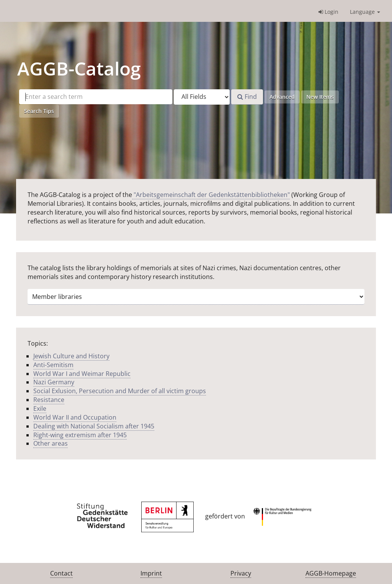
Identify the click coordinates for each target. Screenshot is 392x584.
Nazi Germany (54, 382)
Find (247, 97)
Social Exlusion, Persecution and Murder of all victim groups (120, 391)
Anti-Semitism (53, 365)
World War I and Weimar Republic (82, 374)
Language (365, 12)
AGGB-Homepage (331, 573)
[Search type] (202, 97)
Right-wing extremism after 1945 (80, 435)
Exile (40, 408)
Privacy (241, 573)
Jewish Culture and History (71, 356)
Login (328, 12)
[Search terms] (96, 97)
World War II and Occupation (75, 417)
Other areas (51, 443)
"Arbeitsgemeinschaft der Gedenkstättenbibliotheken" (211, 195)
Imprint (151, 573)
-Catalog (79, 68)
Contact (61, 573)
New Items (320, 97)
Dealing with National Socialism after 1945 (94, 426)
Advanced (282, 97)
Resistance (49, 400)
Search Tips (39, 111)
